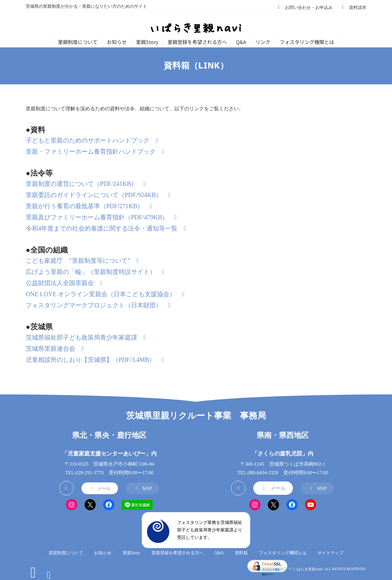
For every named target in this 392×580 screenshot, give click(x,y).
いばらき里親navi (308, 569)
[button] (305, 7)
